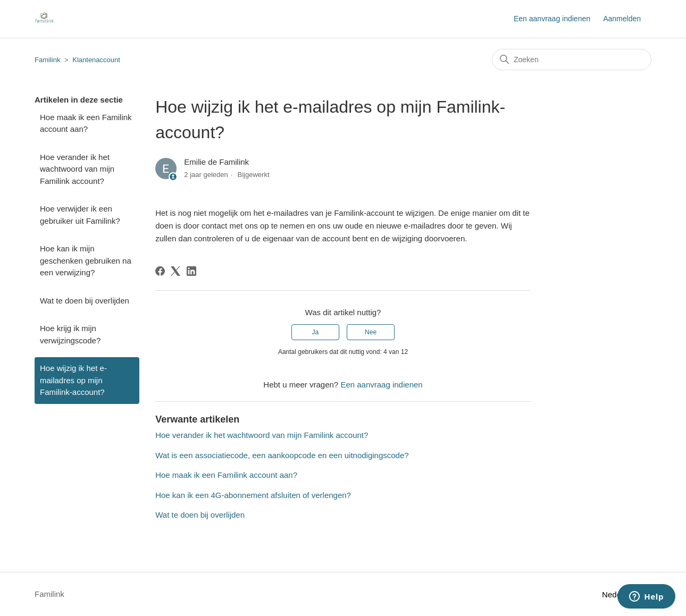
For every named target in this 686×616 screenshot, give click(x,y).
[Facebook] (160, 271)
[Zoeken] (572, 60)
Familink (47, 60)
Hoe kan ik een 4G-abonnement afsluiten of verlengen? (253, 495)
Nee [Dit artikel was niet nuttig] (371, 332)
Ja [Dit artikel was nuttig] (316, 332)
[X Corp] (175, 271)
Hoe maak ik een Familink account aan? (86, 123)
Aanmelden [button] (622, 19)
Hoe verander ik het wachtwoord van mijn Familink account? (77, 169)
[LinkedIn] (191, 271)
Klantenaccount (96, 60)
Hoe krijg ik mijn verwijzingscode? (70, 334)
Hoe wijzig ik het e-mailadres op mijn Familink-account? (73, 380)
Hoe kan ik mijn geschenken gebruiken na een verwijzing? (86, 260)
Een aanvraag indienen (552, 19)
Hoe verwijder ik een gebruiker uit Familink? (80, 215)
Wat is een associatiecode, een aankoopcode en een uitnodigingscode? (282, 455)
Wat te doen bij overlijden (85, 301)
